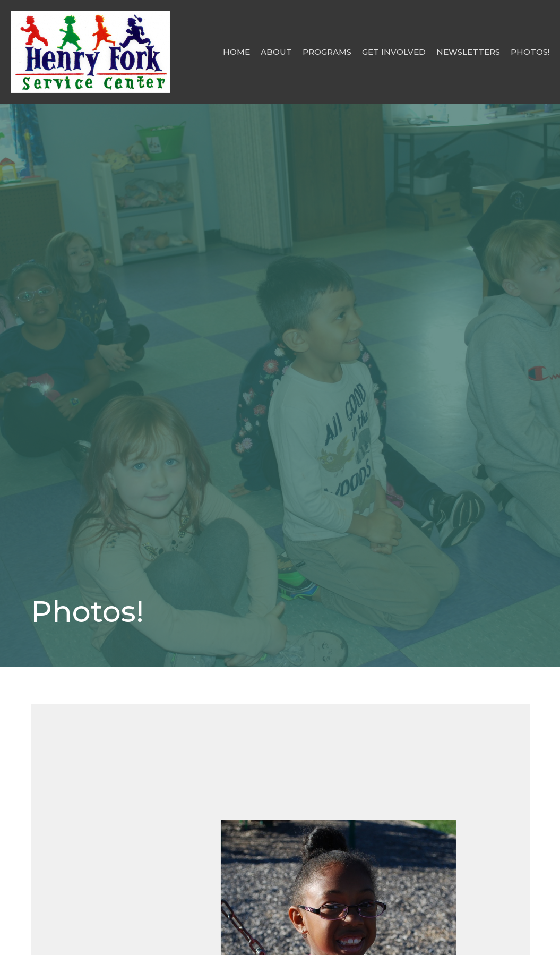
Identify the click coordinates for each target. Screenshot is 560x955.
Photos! (530, 52)
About (276, 52)
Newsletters (468, 52)
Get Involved (394, 52)
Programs (327, 52)
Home (236, 52)
